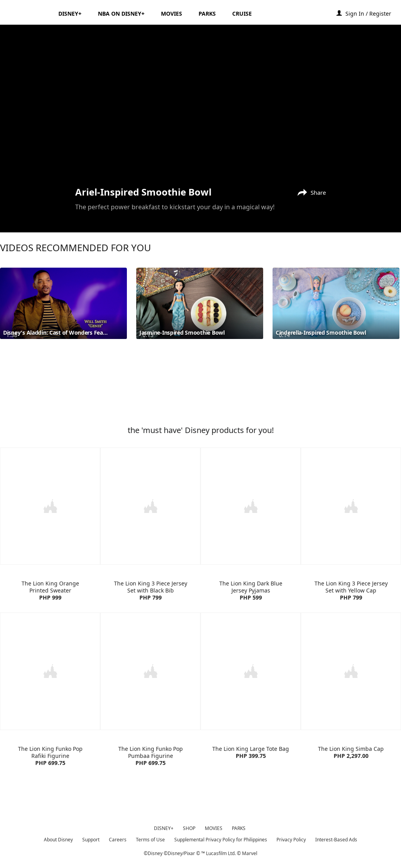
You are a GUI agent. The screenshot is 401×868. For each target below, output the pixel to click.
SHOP (189, 827)
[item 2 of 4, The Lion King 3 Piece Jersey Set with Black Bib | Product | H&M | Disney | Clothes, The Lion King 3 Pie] (150, 506)
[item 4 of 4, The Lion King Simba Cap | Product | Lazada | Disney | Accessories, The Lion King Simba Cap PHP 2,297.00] (351, 670)
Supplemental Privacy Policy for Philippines (221, 838)
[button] (372, 13)
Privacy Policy (291, 838)
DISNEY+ (164, 827)
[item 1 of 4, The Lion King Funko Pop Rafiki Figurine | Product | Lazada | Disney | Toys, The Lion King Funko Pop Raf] (50, 670)
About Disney (58, 838)
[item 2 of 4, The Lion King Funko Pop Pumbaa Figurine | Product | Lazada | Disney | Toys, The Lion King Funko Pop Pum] (150, 670)
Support (91, 838)
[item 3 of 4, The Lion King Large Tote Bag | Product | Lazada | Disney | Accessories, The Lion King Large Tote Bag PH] (251, 670)
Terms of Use (150, 838)
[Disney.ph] (28, 13)
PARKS (239, 827)
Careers (118, 838)
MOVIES (214, 827)
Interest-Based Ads (336, 838)
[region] (200, 105)
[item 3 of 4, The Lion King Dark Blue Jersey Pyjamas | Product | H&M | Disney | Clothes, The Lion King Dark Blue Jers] (251, 506)
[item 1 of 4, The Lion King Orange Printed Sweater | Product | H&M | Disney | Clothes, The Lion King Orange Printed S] (50, 506)
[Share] (310, 192)
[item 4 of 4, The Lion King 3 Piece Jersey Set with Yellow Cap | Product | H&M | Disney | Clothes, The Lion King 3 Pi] (351, 506)
